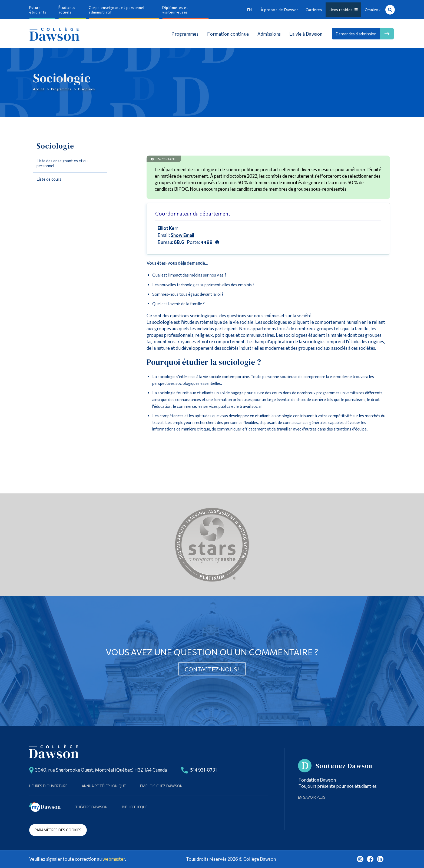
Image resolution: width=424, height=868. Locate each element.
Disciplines (86, 89)
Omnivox (373, 10)
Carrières (314, 10)
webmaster (114, 859)
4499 (207, 242)
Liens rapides (343, 10)
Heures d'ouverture (48, 786)
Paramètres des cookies (58, 830)
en (250, 10)
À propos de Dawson (280, 10)
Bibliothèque (135, 807)
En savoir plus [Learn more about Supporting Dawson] (312, 797)
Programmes (61, 89)
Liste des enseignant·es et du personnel (62, 163)
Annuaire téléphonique (104, 786)
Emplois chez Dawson (161, 786)
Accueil (39, 89)
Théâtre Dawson (91, 807)
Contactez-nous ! (212, 669)
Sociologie (55, 146)
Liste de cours (49, 179)
